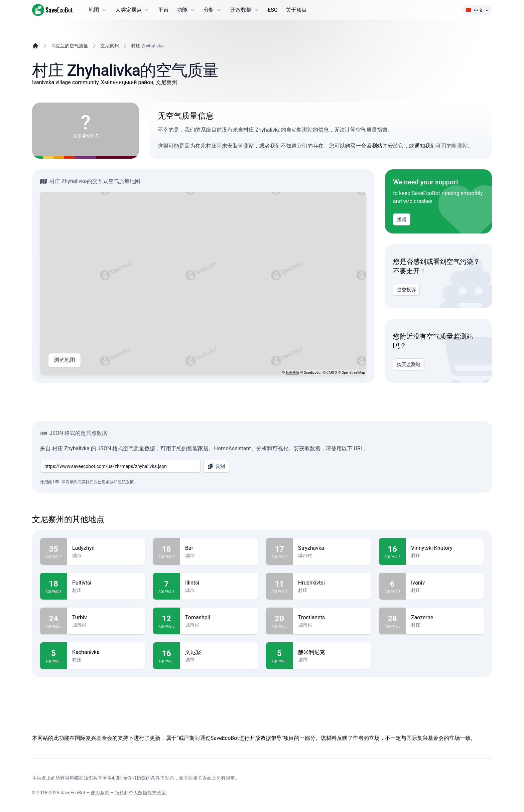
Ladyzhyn (106, 548)
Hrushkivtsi (332, 583)
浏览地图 (64, 360)
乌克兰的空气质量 (70, 46)
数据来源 (292, 373)
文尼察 (219, 652)
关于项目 (296, 10)
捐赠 (402, 219)
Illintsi (219, 583)
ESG (273, 10)
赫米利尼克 (332, 652)
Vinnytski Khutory (445, 548)
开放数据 (245, 10)
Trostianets (332, 618)
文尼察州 (110, 46)
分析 (213, 10)
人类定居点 (133, 10)
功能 (186, 10)
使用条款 (106, 482)
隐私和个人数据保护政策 (140, 793)
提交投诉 (406, 290)
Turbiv (106, 618)
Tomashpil (219, 618)
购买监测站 (409, 364)
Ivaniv (445, 583)
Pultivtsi (106, 583)
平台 (163, 10)
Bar (219, 548)
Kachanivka (106, 652)
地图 (98, 10)
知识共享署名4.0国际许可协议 (115, 778)
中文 (477, 10)
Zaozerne (445, 618)
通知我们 (425, 146)
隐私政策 (126, 482)
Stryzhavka (332, 548)
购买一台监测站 (364, 146)
